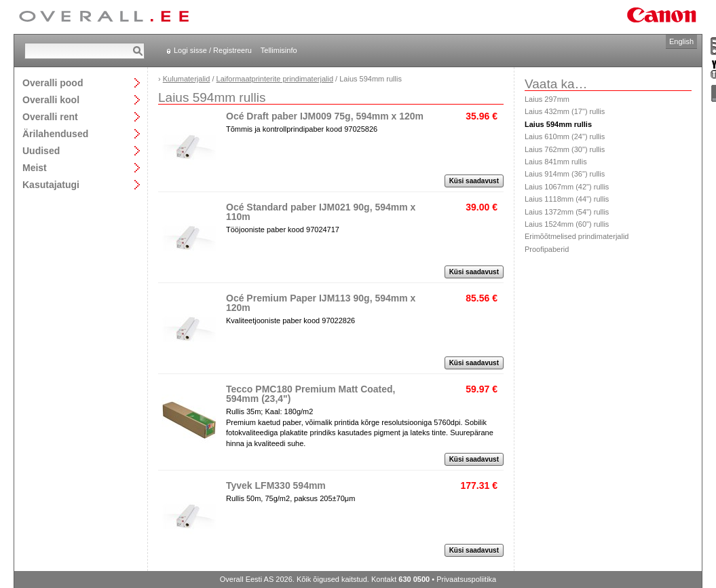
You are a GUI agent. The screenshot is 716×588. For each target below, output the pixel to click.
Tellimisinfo (279, 50)
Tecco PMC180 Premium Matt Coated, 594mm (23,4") (310, 394)
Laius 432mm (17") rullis (565, 111)
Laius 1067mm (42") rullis (567, 187)
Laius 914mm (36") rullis (565, 174)
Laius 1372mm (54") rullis (567, 212)
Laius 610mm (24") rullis (565, 136)
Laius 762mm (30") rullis (565, 149)
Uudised (41, 150)
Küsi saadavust (474, 181)
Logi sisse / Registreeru (213, 50)
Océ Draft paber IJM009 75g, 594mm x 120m (325, 116)
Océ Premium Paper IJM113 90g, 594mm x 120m (321, 303)
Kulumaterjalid (187, 79)
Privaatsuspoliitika (466, 579)
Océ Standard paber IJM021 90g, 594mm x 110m (321, 212)
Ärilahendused (55, 133)
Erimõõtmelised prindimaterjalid (577, 236)
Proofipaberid (547, 249)
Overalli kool (51, 99)
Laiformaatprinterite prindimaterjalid (275, 79)
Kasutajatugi (51, 184)
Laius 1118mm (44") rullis (567, 199)
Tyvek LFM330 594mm (276, 485)
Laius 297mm (547, 99)
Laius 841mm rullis (556, 162)
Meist (35, 167)
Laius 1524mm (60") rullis (567, 224)
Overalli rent (50, 116)
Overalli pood (53, 82)
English (681, 41)
